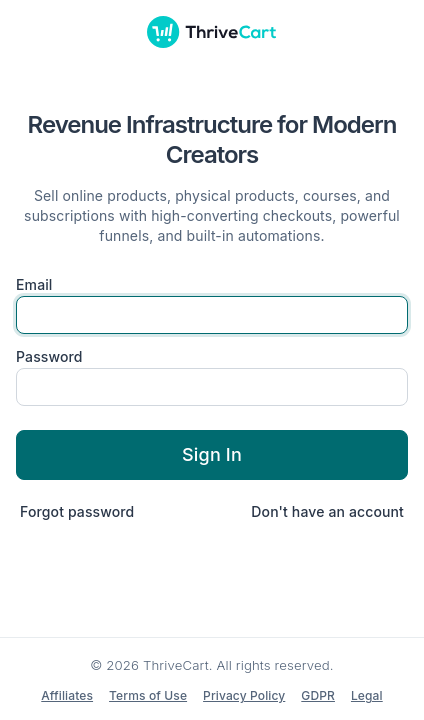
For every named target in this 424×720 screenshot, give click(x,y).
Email (34, 285)
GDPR (318, 695)
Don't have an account (327, 511)
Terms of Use (148, 695)
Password (49, 357)
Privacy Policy (244, 695)
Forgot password (77, 511)
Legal (367, 695)
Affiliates (67, 695)
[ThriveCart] (212, 32)
